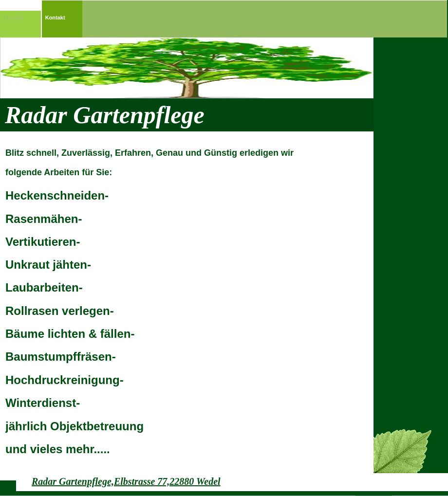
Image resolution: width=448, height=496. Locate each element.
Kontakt (55, 18)
